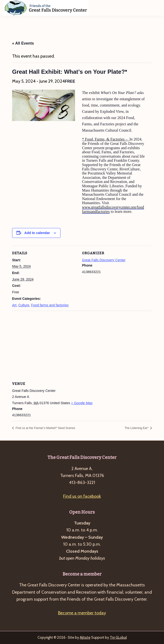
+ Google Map (82, 403)
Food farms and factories (50, 305)
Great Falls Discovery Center (104, 260)
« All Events (23, 43)
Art (14, 305)
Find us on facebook (82, 496)
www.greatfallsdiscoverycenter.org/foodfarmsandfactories (113, 209)
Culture (24, 305)
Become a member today (82, 613)
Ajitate (85, 637)
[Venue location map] (82, 345)
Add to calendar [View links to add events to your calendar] (37, 233)
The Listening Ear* (137, 428)
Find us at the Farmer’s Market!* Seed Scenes (45, 428)
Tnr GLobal (118, 637)
